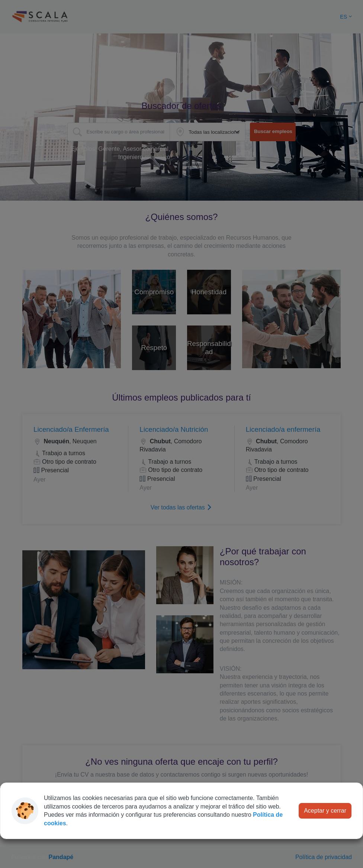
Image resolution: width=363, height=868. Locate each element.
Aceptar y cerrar (325, 811)
